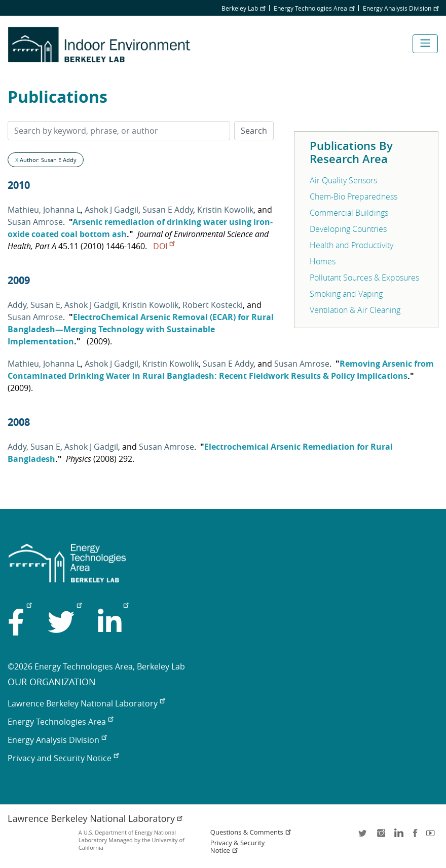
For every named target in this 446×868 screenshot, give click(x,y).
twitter (363, 836)
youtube (432, 836)
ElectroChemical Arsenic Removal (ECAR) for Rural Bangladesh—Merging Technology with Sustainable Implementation (141, 329)
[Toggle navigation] (425, 44)
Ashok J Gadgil (111, 210)
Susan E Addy (168, 210)
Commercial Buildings (349, 213)
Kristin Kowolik (225, 210)
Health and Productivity (351, 245)
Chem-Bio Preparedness (354, 196)
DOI (164, 246)
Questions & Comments (251, 832)
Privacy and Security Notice (63, 758)
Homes (323, 261)
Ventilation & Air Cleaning (355, 310)
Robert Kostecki (213, 305)
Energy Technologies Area (314, 8)
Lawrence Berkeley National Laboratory (86, 703)
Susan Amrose (35, 222)
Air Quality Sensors (343, 180)
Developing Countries (348, 229)
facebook (415, 836)
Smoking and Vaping (346, 294)
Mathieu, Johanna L (44, 210)
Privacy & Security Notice (237, 847)
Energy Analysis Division (401, 8)
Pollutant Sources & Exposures (364, 278)
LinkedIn (398, 836)
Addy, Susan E (34, 305)
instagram (381, 836)
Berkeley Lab (243, 8)
